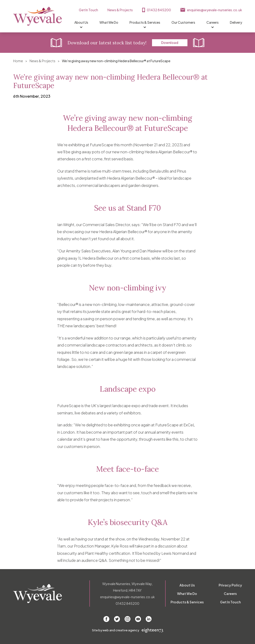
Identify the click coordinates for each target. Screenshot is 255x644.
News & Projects (120, 10)
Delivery (236, 22)
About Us (81, 23)
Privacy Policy (230, 585)
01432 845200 (159, 10)
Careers (213, 23)
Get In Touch (88, 10)
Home (18, 61)
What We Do (109, 22)
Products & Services (145, 23)
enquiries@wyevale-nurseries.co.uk (215, 10)
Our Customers (183, 22)
